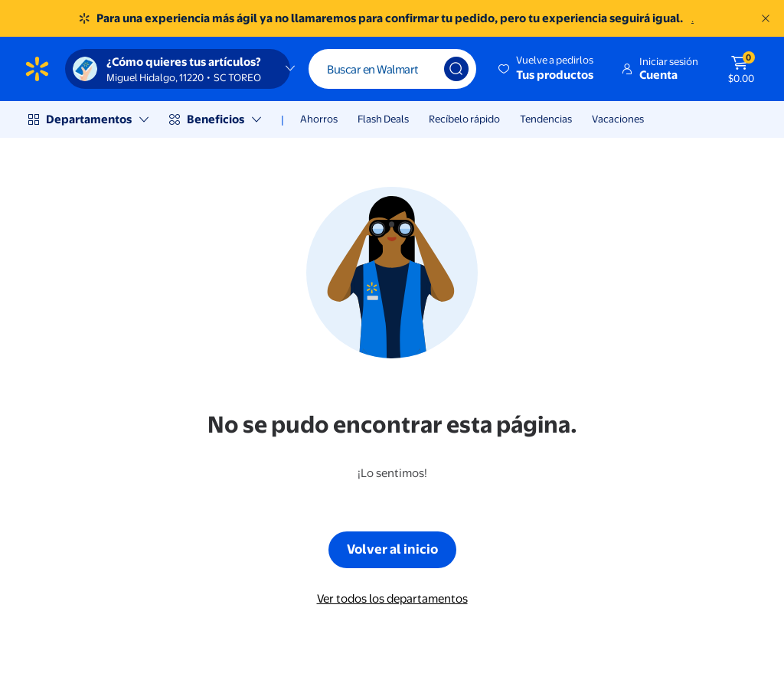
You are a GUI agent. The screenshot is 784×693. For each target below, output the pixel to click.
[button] (547, 69)
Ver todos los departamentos (392, 598)
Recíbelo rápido (464, 119)
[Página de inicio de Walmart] (37, 69)
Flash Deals (383, 119)
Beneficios (216, 119)
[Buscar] (392, 69)
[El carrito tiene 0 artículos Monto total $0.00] (741, 69)
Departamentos (89, 119)
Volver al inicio (392, 549)
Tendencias (546, 119)
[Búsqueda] (456, 69)
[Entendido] (766, 18)
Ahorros (319, 119)
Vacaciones (618, 119)
